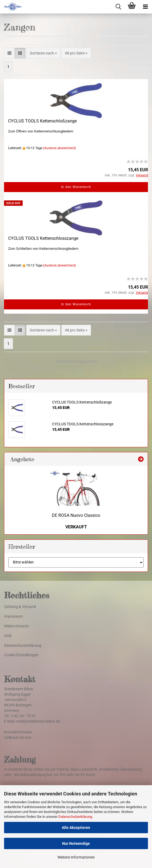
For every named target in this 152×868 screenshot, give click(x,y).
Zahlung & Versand (20, 607)
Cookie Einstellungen (21, 655)
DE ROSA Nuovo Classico (76, 515)
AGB (8, 636)
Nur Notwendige (76, 843)
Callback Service (18, 737)
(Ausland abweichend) (60, 148)
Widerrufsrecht (16, 626)
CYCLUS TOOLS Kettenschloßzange (42, 121)
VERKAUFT (76, 527)
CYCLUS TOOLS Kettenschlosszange (43, 238)
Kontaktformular (18, 732)
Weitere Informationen (76, 857)
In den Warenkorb (76, 187)
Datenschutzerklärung (75, 817)
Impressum (13, 616)
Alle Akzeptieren (76, 828)
